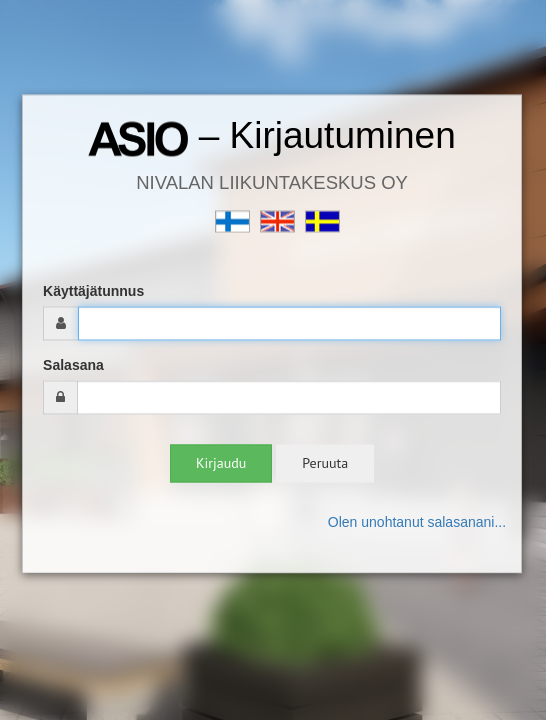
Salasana (73, 366)
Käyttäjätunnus (93, 292)
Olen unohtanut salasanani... (417, 523)
